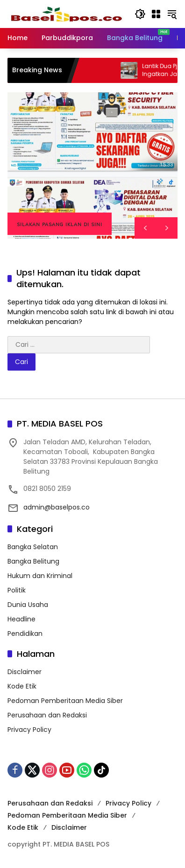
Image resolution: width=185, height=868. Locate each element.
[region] (92, 165)
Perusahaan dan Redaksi (47, 715)
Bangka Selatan (33, 547)
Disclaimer (25, 672)
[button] (140, 14)
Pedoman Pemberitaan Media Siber (65, 701)
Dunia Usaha (28, 605)
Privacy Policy (29, 730)
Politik (17, 590)
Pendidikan (25, 634)
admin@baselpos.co (57, 507)
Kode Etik (22, 686)
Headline (21, 619)
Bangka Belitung (33, 561)
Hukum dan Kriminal (40, 576)
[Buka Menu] (156, 14)
